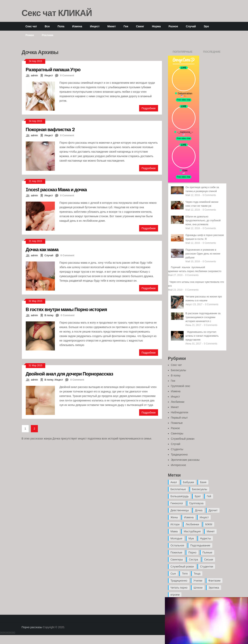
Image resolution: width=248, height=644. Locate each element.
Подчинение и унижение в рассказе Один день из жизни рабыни (203, 254)
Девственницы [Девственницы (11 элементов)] (180, 510)
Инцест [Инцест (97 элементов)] (204, 517)
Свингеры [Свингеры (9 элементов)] (177, 559)
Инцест (95, 26)
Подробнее (149, 108)
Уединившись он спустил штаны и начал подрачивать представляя (202, 336)
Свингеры (177, 433)
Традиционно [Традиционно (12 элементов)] (179, 581)
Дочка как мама (42, 249)
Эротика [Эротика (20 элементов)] (214, 588)
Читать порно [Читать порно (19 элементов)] (179, 588)
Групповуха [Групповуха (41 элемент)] (196, 503)
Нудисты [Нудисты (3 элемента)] (205, 538)
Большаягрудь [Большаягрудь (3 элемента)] (180, 496)
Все (47, 26)
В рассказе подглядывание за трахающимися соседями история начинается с (203, 317)
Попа (61, 26)
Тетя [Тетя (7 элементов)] (185, 574)
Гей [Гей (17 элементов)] (209, 496)
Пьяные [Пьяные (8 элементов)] (208, 552)
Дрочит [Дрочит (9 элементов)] (213, 510)
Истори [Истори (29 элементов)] (175, 524)
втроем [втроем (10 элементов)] (175, 595)
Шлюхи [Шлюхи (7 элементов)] (198, 588)
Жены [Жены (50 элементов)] (174, 517)
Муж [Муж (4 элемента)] (191, 538)
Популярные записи (183, 53)
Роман (30, 35)
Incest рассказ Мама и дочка (56, 189)
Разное (173, 26)
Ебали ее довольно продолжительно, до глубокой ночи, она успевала (203, 220)
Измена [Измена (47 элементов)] (189, 517)
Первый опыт (179, 418)
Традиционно (179, 455)
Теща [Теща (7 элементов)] (197, 574)
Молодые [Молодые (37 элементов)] (176, 538)
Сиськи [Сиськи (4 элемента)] (209, 559)
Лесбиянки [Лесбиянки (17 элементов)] (192, 524)
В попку (49, 315)
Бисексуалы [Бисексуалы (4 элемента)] (200, 489)
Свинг (140, 26)
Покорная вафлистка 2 (50, 129)
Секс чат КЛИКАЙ (57, 13)
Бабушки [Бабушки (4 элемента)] (189, 482)
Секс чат (31, 26)
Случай (191, 26)
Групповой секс (181, 386)
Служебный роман (183, 439)
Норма (156, 26)
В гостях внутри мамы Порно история (66, 309)
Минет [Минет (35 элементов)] (211, 531)
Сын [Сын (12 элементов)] (173, 574)
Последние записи (212, 53)
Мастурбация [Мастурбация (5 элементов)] (192, 531)
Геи (126, 26)
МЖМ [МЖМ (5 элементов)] (209, 524)
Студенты (177, 449)
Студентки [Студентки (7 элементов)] (207, 567)
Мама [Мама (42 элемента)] (174, 531)
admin (34, 75)
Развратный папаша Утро (53, 69)
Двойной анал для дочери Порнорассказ (69, 374)
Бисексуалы (179, 370)
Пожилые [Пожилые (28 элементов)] (176, 552)
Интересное (179, 465)
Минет (112, 26)
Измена (77, 26)
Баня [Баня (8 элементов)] (203, 482)
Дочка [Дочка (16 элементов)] (199, 510)
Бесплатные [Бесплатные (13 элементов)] (178, 489)
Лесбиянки (178, 402)
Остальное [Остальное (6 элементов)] (177, 545)
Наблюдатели (180, 412)
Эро (206, 26)
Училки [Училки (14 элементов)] (198, 581)
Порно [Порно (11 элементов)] (192, 552)
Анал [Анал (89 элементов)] (174, 482)
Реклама (48, 35)
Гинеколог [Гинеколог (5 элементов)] (177, 503)
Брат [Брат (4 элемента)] (198, 496)
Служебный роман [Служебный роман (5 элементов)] (182, 567)
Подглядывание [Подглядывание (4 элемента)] (200, 545)
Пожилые (177, 423)
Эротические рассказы (185, 460)
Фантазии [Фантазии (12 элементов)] (214, 581)
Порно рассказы (32, 627)
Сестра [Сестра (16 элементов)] (193, 559)
